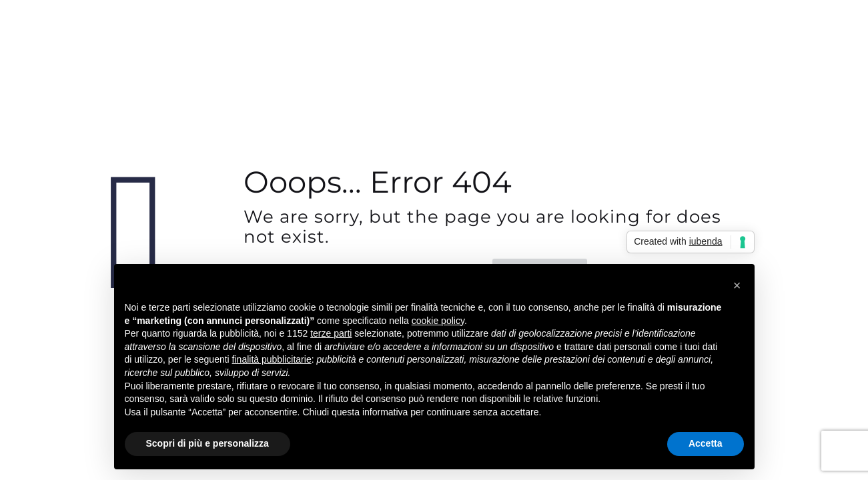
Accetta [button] (706, 443)
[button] (737, 285)
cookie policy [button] (438, 321)
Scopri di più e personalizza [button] (207, 443)
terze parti (331, 333)
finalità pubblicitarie (272, 359)
